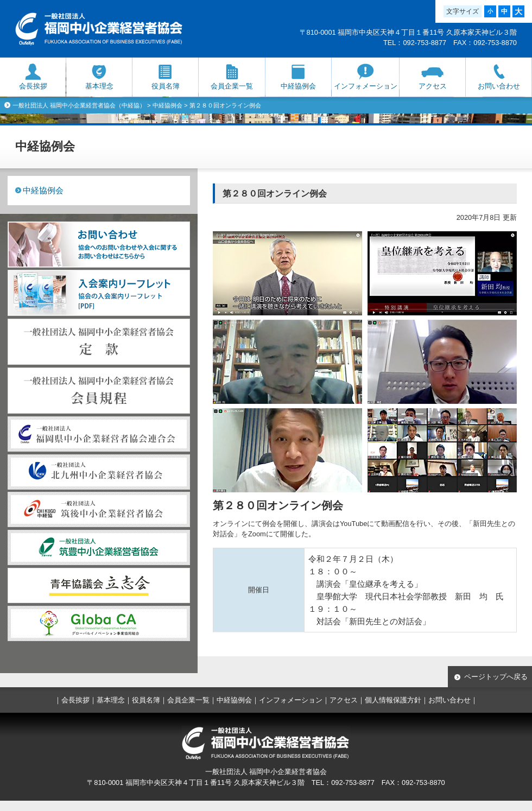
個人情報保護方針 (393, 700)
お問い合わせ (499, 86)
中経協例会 (298, 86)
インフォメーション (366, 86)
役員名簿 (166, 86)
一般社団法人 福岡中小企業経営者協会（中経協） (79, 105)
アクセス (433, 86)
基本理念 (99, 86)
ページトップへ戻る (496, 677)
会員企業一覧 (232, 86)
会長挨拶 (33, 86)
